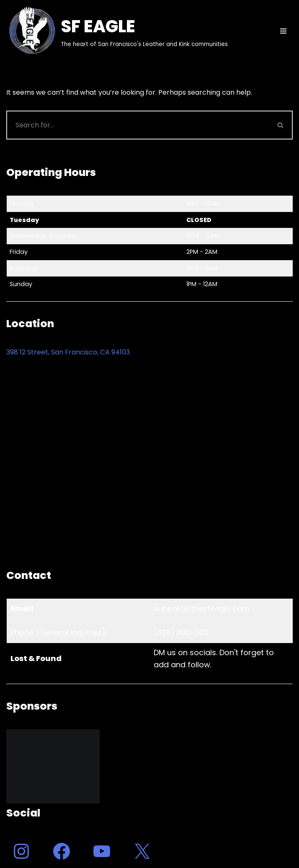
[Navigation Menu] (283, 31)
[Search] (138, 125)
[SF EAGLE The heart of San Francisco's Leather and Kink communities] (117, 31)
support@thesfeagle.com (202, 608)
